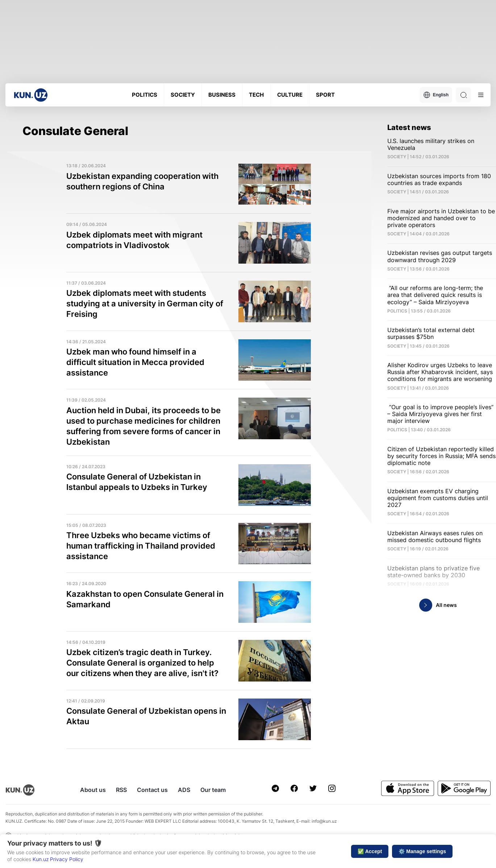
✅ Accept (370, 851)
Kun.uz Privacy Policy (58, 859)
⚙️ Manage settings (422, 851)
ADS (184, 790)
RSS (121, 790)
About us (93, 790)
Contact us (152, 790)
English (436, 95)
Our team (213, 790)
